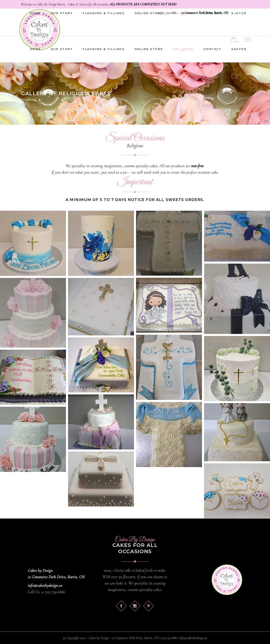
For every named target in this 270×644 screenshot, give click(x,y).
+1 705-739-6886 (167, 13)
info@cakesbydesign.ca (45, 585)
